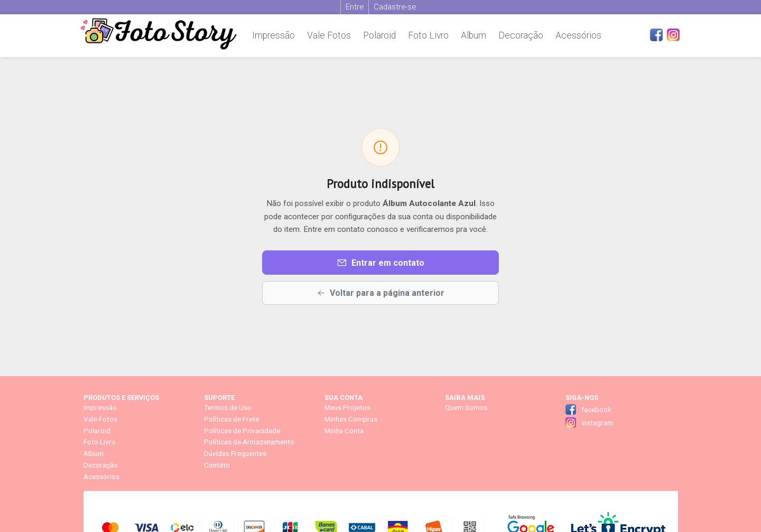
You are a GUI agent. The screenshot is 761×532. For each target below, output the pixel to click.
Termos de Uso (228, 407)
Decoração (521, 35)
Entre (355, 7)
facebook (596, 409)
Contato (217, 465)
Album (474, 35)
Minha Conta (344, 431)
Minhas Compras (351, 419)
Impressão (273, 35)
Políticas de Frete (231, 419)
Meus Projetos (347, 407)
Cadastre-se (395, 7)
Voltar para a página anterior (381, 293)
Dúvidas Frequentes (235, 453)
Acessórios (578, 35)
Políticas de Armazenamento (249, 442)
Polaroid (379, 35)
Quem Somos (466, 407)
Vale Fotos (329, 35)
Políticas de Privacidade (242, 431)
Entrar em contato (380, 263)
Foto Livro (428, 35)
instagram (597, 423)
